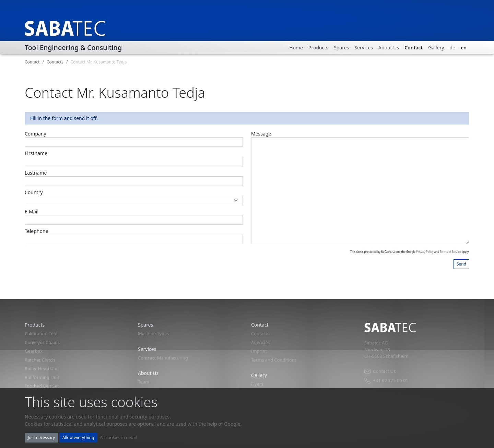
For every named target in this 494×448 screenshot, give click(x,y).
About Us (389, 48)
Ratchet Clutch (40, 360)
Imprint (259, 351)
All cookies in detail (118, 438)
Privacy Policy (425, 252)
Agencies (261, 342)
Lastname (36, 173)
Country (34, 192)
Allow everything (78, 437)
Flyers (257, 384)
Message (261, 134)
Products (318, 48)
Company (36, 134)
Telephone (37, 231)
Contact (414, 48)
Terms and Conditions (274, 360)
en (464, 48)
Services (363, 48)
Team (144, 382)
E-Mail (32, 211)
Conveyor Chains (42, 342)
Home (296, 48)
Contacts (55, 62)
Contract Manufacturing (163, 358)
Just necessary (41, 437)
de (452, 48)
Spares (341, 48)
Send (461, 264)
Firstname (36, 153)
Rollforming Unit (42, 377)
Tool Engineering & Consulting (73, 48)
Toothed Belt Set (42, 386)
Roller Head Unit (42, 368)
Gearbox (34, 351)
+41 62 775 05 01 (386, 381)
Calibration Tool (41, 333)
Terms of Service (450, 252)
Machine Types (154, 333)
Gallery (436, 48)
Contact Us (380, 371)
